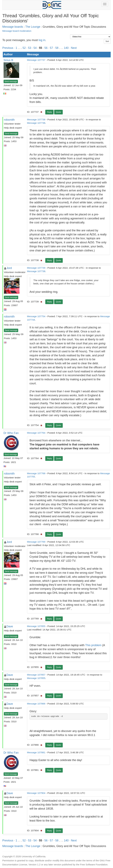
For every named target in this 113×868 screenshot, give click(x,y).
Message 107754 (36, 316)
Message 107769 (36, 542)
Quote (58, 112)
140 (66, 48)
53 (30, 48)
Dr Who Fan (11, 433)
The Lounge (33, 27)
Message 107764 (36, 433)
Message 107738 (36, 119)
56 (46, 48)
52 (24, 48)
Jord (9, 268)
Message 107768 (36, 473)
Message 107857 (36, 675)
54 (35, 48)
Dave (10, 626)
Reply (49, 112)
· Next (73, 48)
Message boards (13, 27)
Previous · (9, 48)
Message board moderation (17, 31)
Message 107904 (36, 793)
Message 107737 (36, 60)
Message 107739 (36, 268)
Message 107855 (36, 626)
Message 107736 (36, 123)
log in (42, 40)
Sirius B (8, 60)
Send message (11, 81)
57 (51, 48)
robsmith (9, 120)
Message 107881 (36, 752)
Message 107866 (36, 704)
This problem (93, 645)
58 (57, 48)
